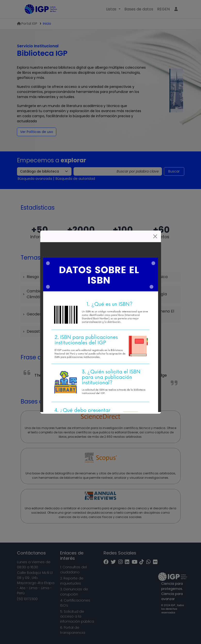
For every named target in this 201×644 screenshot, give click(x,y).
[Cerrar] (155, 236)
